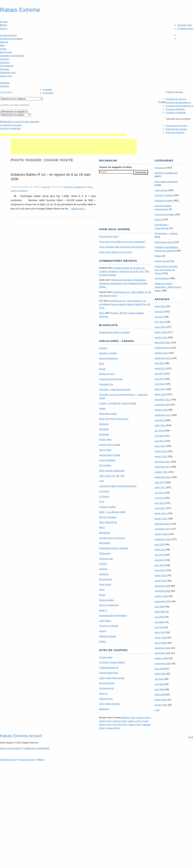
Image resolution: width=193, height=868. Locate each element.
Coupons (5, 59)
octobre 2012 (161, 410)
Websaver (104, 709)
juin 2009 (159, 617)
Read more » (78, 209)
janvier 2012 (161, 456)
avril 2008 (160, 689)
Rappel (158, 256)
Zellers (102, 641)
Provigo (103, 564)
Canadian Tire (106, 384)
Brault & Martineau (108, 358)
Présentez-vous (8, 72)
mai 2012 (159, 436)
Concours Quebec (164, 201)
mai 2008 (159, 684)
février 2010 (161, 575)
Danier (102, 408)
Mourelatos (105, 543)
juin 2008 (159, 679)
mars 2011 (160, 508)
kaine (102, 313)
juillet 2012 (160, 425)
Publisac (103, 569)
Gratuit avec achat (164, 242)
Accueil (4, 22)
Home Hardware (107, 460)
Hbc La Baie (105, 450)
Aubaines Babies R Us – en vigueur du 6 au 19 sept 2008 (50, 177)
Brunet (102, 369)
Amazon (103, 348)
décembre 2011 (162, 462)
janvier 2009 (161, 643)
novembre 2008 (162, 653)
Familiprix (104, 429)
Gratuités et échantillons (12, 56)
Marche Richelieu (108, 517)
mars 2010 (160, 570)
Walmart (4, 42)
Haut (191, 737)
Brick (102, 364)
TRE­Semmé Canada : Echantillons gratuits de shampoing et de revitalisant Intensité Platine (123, 283)
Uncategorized (162, 278)
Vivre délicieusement (110, 704)
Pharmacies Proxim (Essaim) (114, 548)
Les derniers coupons (11, 125)
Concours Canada (164, 195)
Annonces (160, 168)
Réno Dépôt (105, 584)
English (162, 102)
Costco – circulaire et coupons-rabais (118, 403)
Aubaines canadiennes (75, 187)
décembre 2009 (162, 586)
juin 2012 (159, 431)
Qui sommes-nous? (109, 236)
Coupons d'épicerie (175, 109)
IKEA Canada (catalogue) (112, 471)
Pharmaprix (105, 553)
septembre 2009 (163, 601)
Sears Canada (106, 600)
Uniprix (103, 631)
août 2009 (160, 607)
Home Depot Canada (110, 455)
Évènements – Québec (166, 233)
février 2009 (161, 638)
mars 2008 (160, 694)
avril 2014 (160, 322)
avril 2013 (160, 384)
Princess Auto (106, 559)
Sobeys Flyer (135, 721)
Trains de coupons (175, 132)
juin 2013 (159, 374)
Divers (158, 219)
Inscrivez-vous (184, 25)
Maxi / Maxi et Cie (108, 522)
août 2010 (160, 544)
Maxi (2, 45)
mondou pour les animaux (112, 538)
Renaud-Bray (106, 579)
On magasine (7, 66)
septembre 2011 (163, 477)
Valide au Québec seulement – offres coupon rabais (168, 287)
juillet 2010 (160, 550)
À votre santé (106, 657)
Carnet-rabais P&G (109, 673)
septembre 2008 (163, 663)
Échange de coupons (176, 129)
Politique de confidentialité (36, 748)
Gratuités (47, 90)
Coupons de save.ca (176, 99)
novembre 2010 (162, 529)
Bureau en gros (107, 374)
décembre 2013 (162, 342)
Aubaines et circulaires (11, 39)
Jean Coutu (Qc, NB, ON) (112, 476)
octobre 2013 (161, 353)
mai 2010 (159, 560)
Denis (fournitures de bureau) (114, 419)
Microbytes (105, 533)
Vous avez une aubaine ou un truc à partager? (122, 242)
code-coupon (161, 190)
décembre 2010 (162, 524)
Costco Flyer (143, 718)
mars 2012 (160, 446)
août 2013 (160, 363)
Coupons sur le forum (176, 126)
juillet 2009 (160, 612)
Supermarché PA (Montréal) (113, 615)
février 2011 (161, 513)
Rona (102, 590)
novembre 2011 (162, 467)
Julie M (46, 187)
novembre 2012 (162, 405)
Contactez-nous (185, 28)
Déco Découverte (108, 414)
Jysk (101, 481)
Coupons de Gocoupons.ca (179, 106)
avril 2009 (160, 627)
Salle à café (6, 76)
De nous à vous (107, 683)
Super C (103, 610)
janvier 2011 (161, 519)
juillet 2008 (160, 674)
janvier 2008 (161, 705)
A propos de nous (26, 760)
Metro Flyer (135, 725)
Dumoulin (104, 424)
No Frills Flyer (120, 725)
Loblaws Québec (108, 507)
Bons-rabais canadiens (166, 182)
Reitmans (104, 574)
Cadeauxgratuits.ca (109, 667)
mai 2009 (159, 622)
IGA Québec (105, 465)
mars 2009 (160, 632)
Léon (102, 502)
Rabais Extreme (20, 10)
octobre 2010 (161, 534)
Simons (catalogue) (109, 605)
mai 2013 (159, 379)
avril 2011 (160, 503)
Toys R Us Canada (108, 626)
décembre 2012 (162, 400)
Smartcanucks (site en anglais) (115, 332)
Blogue (3, 25)
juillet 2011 (160, 487)
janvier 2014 (161, 337)
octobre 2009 (161, 596)
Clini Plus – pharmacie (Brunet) (115, 389)
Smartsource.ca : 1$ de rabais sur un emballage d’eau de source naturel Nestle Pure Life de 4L (125, 304)
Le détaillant (7, 105)
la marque (24, 105)
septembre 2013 (163, 358)
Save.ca (103, 693)
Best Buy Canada (108, 353)
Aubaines (5, 83)
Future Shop (105, 439)
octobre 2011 (161, 472)
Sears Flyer (105, 721)
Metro (102, 527)
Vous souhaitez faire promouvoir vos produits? (122, 247)
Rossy (102, 595)
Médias (41, 760)
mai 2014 (159, 317)
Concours (5, 62)
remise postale (162, 261)
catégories (6, 92)
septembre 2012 (163, 415)
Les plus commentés (10, 128)
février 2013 (161, 394)
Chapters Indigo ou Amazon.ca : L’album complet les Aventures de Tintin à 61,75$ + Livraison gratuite (125, 271)
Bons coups (6, 52)
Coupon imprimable (164, 214)
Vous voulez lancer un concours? (116, 252)
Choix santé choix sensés (112, 678)
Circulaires (48, 93)
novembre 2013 (162, 348)
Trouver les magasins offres (115, 167)
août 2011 (160, 482)
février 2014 (161, 332)
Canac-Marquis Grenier (111, 379)
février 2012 (161, 451)
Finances (5, 69)
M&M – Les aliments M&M (112, 512)
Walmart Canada (108, 636)
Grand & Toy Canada (110, 445)
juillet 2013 (160, 368)
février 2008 (161, 700)
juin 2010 (159, 555)
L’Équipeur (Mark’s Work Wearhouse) (118, 486)
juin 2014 (159, 312)
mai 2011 (159, 498)
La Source (104, 491)
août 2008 (160, 669)
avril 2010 (160, 565)
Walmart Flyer (128, 718)
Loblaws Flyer (113, 728)
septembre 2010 (163, 539)
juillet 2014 (160, 306)
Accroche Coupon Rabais (112, 662)
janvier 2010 (161, 581)
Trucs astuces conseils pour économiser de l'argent (166, 270)
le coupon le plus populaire (20, 122)
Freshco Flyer (119, 721)
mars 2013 (160, 389)
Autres (3, 49)
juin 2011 (159, 493)
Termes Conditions (11, 748)
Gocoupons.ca (106, 688)
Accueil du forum (8, 35)
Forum (4, 28)
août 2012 (160, 420)
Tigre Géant (105, 621)
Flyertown (104, 434)
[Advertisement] (63, 135)
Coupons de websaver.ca (178, 102)
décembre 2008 (162, 648)
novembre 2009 (162, 591)
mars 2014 (160, 327)
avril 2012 (160, 441)
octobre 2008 (161, 658)
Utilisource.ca (106, 699)
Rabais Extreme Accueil (21, 736)
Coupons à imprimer (176, 112)
